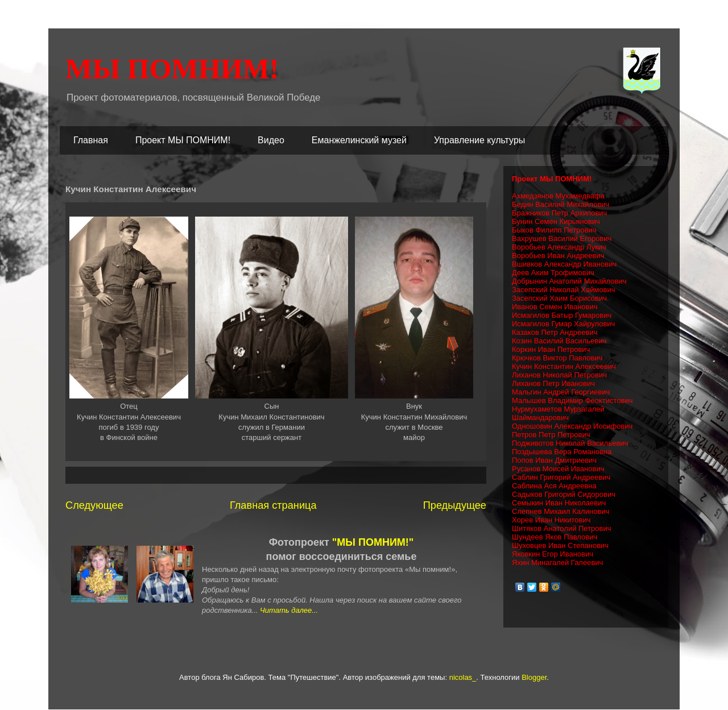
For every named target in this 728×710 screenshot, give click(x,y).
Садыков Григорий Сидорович (564, 494)
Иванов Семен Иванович (555, 307)
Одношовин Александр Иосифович (572, 426)
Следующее (94, 505)
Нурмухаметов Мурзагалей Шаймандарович (558, 413)
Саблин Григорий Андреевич (561, 477)
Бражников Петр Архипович (559, 213)
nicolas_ (463, 677)
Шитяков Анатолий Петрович (562, 528)
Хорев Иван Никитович (551, 520)
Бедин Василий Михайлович (561, 204)
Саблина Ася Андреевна (554, 486)
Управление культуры (479, 140)
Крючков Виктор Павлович (557, 358)
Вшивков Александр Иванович (564, 264)
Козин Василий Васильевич (559, 341)
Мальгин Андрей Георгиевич (561, 392)
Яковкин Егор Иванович (553, 554)
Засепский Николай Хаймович (564, 290)
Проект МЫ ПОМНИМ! (183, 140)
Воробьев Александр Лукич (559, 247)
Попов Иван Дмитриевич (554, 460)
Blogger (534, 677)
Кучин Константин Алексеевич (564, 366)
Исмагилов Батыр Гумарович (562, 315)
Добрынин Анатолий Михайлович (569, 281)
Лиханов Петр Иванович (553, 383)
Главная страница (273, 505)
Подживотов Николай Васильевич (570, 443)
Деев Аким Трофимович (553, 273)
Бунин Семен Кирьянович (556, 221)
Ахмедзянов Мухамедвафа (558, 196)
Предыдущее (455, 505)
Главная (91, 140)
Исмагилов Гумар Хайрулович (563, 324)
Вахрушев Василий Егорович (562, 238)
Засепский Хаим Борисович (559, 298)
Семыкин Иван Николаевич (559, 503)
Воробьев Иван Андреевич (558, 256)
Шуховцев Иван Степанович (560, 545)
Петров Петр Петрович (551, 435)
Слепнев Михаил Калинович (561, 511)
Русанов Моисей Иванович (558, 469)
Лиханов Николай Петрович (559, 375)
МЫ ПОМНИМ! (172, 69)
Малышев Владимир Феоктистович (572, 400)
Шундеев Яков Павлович (555, 537)
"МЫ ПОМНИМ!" (373, 542)
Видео (271, 140)
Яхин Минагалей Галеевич (557, 562)
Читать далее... (289, 610)
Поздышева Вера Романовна (562, 452)
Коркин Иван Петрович (551, 349)
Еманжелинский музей (359, 140)
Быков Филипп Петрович (554, 230)
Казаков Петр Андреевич (555, 332)
